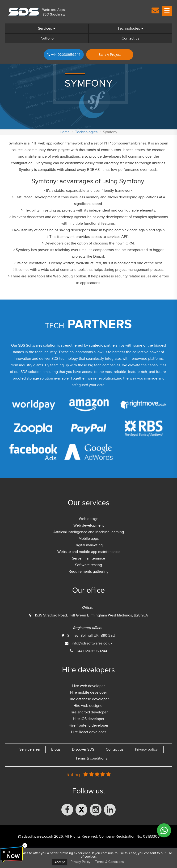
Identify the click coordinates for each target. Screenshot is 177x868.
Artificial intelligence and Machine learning (89, 532)
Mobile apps (89, 539)
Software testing (88, 565)
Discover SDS (83, 749)
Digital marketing (89, 545)
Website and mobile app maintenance (88, 552)
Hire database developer (89, 699)
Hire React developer (88, 732)
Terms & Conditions (110, 862)
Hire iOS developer (89, 719)
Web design (89, 519)
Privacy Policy (80, 862)
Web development (89, 525)
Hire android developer (89, 712)
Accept (60, 862)
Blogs (56, 749)
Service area (29, 749)
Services (47, 28)
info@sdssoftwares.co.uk (92, 643)
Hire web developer (88, 686)
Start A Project (110, 55)
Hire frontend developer (88, 725)
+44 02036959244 (64, 55)
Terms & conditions (91, 758)
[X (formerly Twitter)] (81, 810)
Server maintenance (88, 558)
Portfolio (47, 38)
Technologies (130, 28)
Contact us (130, 38)
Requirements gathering (89, 572)
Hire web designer (88, 706)
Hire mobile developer (88, 692)
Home (65, 132)
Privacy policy (146, 749)
